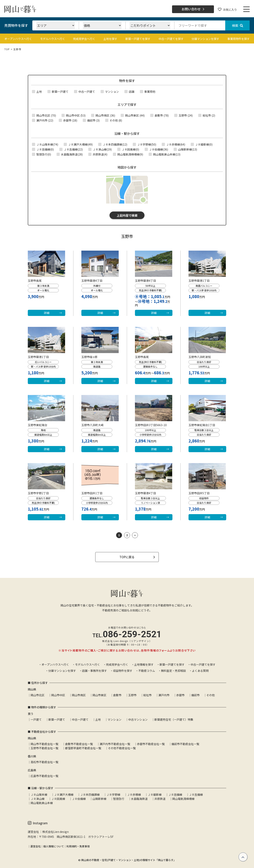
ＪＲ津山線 (38, 799)
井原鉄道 (160, 799)
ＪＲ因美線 (58, 799)
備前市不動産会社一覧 (185, 744)
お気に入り (227, 10)
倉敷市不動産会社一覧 (79, 744)
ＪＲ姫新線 (155, 795)
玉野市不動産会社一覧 (44, 748)
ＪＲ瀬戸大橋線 (64, 795)
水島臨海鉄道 (139, 799)
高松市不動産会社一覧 (44, 762)
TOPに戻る (127, 557)
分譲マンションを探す (205, 39)
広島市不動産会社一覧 (44, 776)
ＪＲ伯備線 (79, 799)
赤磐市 (180, 695)
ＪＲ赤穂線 (134, 795)
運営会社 (36, 846)
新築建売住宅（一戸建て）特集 (174, 719)
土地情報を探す (144, 664)
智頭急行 (119, 799)
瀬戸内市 (164, 695)
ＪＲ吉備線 (196, 795)
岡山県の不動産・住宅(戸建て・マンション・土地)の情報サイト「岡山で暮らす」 (129, 860)
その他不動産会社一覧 (122, 748)
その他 (211, 695)
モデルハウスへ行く (53, 39)
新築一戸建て (57, 719)
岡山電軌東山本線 (42, 803)
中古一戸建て (80, 719)
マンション (114, 719)
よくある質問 (200, 671)
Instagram (38, 823)
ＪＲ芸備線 (175, 795)
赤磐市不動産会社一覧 (151, 744)
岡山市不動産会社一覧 (44, 744)
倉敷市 (117, 695)
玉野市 (132, 695)
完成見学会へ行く (84, 39)
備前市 (195, 695)
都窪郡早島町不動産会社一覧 (83, 748)
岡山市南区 (79, 695)
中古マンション (138, 719)
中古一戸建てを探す (171, 39)
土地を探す (110, 39)
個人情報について (54, 846)
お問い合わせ (193, 9)
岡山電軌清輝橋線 (183, 799)
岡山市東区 (99, 695)
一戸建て (36, 719)
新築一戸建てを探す (138, 39)
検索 (238, 25)
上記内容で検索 (127, 215)
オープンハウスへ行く (18, 39)
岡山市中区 (58, 695)
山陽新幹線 (99, 799)
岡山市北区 (38, 695)
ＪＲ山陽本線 (39, 795)
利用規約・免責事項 (78, 846)
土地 (98, 719)
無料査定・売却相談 (173, 671)
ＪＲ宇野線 (113, 795)
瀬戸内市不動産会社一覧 (115, 744)
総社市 (147, 695)
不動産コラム (147, 671)
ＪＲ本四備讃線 (90, 795)
